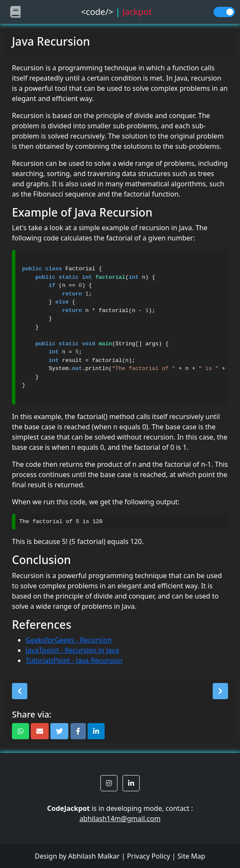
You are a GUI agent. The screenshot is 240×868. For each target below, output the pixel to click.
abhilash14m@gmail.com (120, 819)
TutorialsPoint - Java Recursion (74, 660)
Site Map (191, 856)
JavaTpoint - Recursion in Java (72, 650)
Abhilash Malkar (94, 856)
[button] (20, 691)
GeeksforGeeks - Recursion (69, 640)
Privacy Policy (148, 856)
